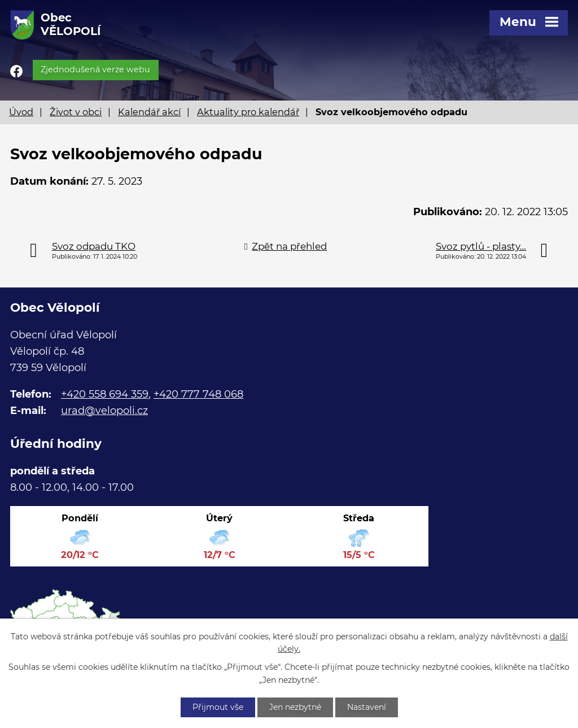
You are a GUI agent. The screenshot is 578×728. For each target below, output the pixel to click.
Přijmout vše (218, 707)
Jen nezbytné (295, 707)
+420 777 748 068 (198, 394)
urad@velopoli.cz (104, 411)
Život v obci (76, 112)
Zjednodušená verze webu (95, 69)
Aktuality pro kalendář (248, 112)
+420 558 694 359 (105, 394)
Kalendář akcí (149, 112)
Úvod (21, 112)
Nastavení (367, 707)
